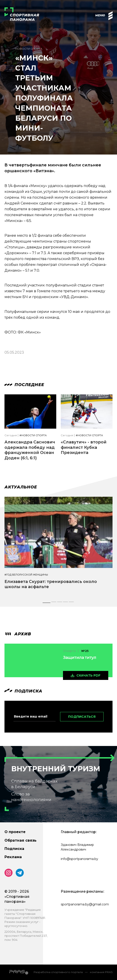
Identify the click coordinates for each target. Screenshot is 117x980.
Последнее (24, 385)
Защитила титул (80, 658)
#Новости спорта (33, 435)
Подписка (14, 849)
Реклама (13, 857)
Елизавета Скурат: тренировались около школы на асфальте (51, 584)
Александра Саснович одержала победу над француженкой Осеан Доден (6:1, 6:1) (30, 450)
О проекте (15, 832)
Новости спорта (29, 49)
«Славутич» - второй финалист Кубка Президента (84, 447)
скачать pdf (88, 675)
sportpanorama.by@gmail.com (85, 904)
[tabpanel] (58, 547)
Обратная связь (21, 840)
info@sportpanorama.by (79, 859)
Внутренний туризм (56, 769)
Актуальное (21, 487)
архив (18, 634)
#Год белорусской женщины (26, 575)
